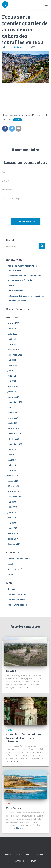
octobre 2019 (13, 491)
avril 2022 (12, 381)
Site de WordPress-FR (17, 605)
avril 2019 (12, 523)
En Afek (11, 286)
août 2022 (12, 360)
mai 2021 (12, 407)
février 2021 (13, 418)
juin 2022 (11, 371)
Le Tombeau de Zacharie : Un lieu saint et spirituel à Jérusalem (24, 738)
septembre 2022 (15, 355)
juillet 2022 (12, 365)
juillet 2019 (12, 507)
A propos (20, 861)
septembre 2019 (15, 497)
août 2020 (12, 450)
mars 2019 (12, 528)
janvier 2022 (13, 392)
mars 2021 (12, 413)
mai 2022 (12, 376)
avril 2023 (12, 344)
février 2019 (13, 534)
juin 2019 (11, 513)
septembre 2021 (15, 402)
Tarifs (27, 854)
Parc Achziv (14, 808)
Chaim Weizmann (15, 291)
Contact (32, 861)
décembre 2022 (14, 350)
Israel (17, 120)
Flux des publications (17, 594)
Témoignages (40, 854)
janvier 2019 (13, 539)
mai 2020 (12, 465)
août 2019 (12, 502)
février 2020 (13, 476)
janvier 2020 (13, 481)
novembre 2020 (14, 434)
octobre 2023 (13, 323)
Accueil (8, 854)
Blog (18, 854)
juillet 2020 (12, 455)
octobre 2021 (13, 397)
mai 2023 (12, 339)
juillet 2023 (12, 334)
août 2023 (12, 329)
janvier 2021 (13, 423)
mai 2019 (12, 518)
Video (10, 575)
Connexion (12, 589)
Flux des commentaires (18, 600)
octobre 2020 (13, 439)
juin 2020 (11, 460)
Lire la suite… (27, 688)
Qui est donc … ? (15, 569)
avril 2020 (12, 470)
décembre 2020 (14, 428)
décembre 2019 (14, 486)
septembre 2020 (15, 444)
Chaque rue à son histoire (19, 559)
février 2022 (13, 386)
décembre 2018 (14, 544)
